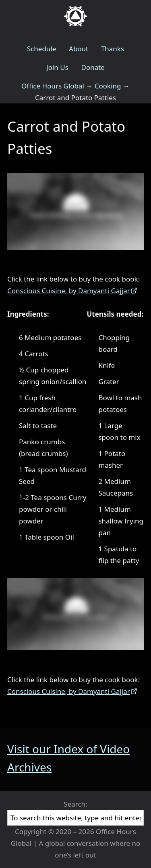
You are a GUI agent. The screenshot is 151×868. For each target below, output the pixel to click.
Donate (93, 67)
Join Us (57, 67)
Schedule (42, 49)
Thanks (113, 49)
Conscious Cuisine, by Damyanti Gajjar (69, 291)
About (79, 49)
